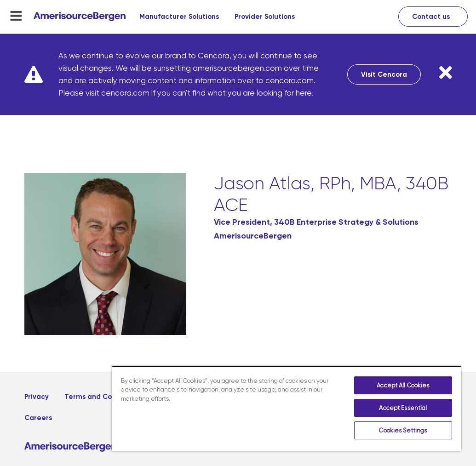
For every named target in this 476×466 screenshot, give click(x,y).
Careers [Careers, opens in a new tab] (38, 418)
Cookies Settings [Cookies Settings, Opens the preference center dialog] (403, 430)
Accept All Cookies (403, 385)
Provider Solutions (265, 17)
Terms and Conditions (102, 397)
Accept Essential (403, 408)
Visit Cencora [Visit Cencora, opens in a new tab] (384, 74)
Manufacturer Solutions (179, 17)
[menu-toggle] (16, 16)
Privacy (37, 397)
